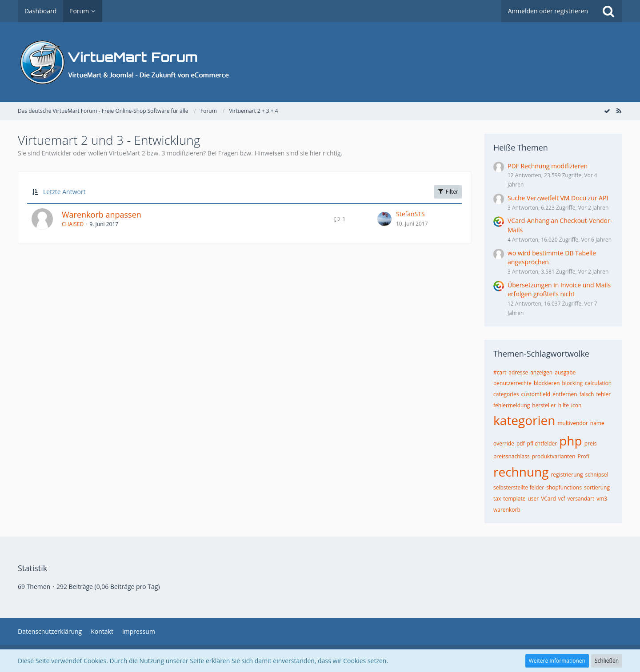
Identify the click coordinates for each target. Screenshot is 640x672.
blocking (573, 383)
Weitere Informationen (557, 661)
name (597, 423)
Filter (448, 192)
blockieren (547, 383)
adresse (518, 372)
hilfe (564, 405)
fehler (603, 394)
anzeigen (541, 372)
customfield (536, 394)
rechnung (521, 472)
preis (591, 443)
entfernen (565, 394)
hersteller (544, 405)
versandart (581, 499)
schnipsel (596, 475)
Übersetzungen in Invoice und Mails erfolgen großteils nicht (559, 290)
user (533, 499)
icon (576, 405)
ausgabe (565, 372)
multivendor (572, 423)
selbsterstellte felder (519, 487)
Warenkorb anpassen (102, 215)
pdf (521, 443)
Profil (584, 456)
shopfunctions (564, 487)
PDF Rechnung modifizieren (548, 166)
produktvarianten (554, 456)
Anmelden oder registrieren (548, 11)
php (570, 441)
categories (506, 394)
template (514, 499)
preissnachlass (512, 456)
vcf (562, 499)
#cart (500, 372)
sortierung (597, 487)
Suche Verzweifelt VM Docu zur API (558, 198)
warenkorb (507, 510)
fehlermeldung (512, 405)
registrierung (567, 475)
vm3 (602, 499)
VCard (548, 499)
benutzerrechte (512, 383)
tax (497, 499)
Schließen (607, 661)
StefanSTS (410, 214)
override (504, 443)
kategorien (524, 420)
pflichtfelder (542, 443)
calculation (598, 383)
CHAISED (73, 224)
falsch (587, 394)
